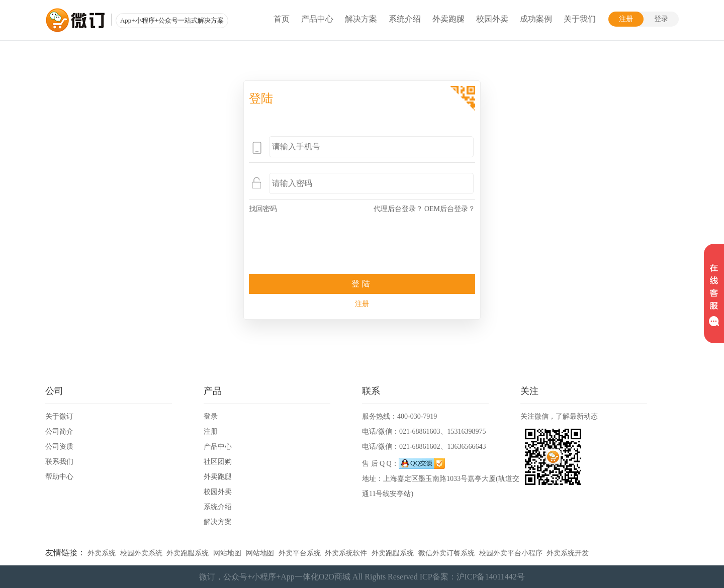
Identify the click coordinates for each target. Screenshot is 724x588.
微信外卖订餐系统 (446, 553)
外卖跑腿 (448, 19)
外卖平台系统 (300, 553)
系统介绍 (405, 19)
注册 (626, 19)
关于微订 (59, 416)
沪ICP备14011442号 (491, 577)
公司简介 (59, 431)
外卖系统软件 (346, 553)
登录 (661, 19)
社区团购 (218, 462)
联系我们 (59, 462)
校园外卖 (492, 19)
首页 (282, 19)
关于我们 (580, 19)
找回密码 (263, 209)
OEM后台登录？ (450, 209)
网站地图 (227, 553)
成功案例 (536, 19)
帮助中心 (59, 477)
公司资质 (59, 447)
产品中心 (317, 19)
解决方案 (361, 19)
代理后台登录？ (398, 209)
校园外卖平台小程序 (511, 553)
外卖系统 (102, 553)
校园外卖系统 (141, 553)
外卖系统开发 (568, 553)
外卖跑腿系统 (188, 553)
